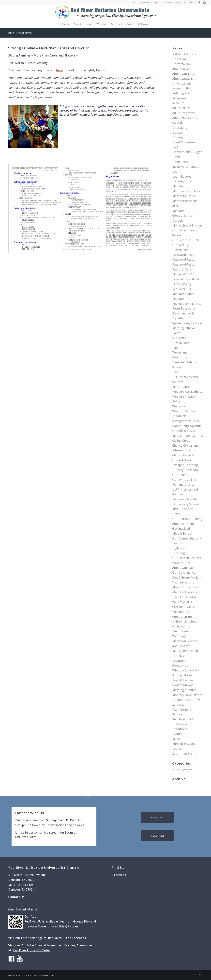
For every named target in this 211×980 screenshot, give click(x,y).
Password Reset (183, 255)
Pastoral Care (182, 269)
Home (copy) (181, 162)
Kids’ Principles (183, 509)
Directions (167, 2)
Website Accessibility (187, 392)
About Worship (183, 524)
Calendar (179, 123)
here (59, 70)
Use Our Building (184, 597)
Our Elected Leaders (187, 558)
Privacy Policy (182, 284)
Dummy (178, 137)
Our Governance (184, 572)
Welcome (179, 406)
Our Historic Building (187, 519)
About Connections (186, 587)
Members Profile (184, 196)
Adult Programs (183, 113)
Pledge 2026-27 (183, 274)
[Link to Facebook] (199, 2)
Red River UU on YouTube (31, 950)
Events (177, 734)
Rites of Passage (184, 744)
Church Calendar (184, 455)
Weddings (179, 636)
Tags (176, 348)
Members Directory (186, 191)
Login (157, 2)
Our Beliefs (180, 475)
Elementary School (185, 504)
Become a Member (186, 499)
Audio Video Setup (185, 118)
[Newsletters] (157, 817)
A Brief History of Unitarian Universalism (185, 59)
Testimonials (181, 631)
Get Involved (181, 528)
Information (145, 2)
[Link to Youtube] (204, 2)
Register (178, 299)
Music (176, 739)
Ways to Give (181, 563)
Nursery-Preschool (185, 470)
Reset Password (183, 308)
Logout (177, 749)
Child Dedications (185, 592)
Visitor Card (181, 387)
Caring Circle (181, 440)
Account (178, 103)
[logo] (105, 12)
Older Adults (181, 626)
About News (181, 69)
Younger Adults (183, 582)
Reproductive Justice (187, 304)
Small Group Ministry (187, 577)
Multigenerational (185, 651)
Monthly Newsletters (187, 695)
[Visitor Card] (157, 836)
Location (178, 661)
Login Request (182, 176)
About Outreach (184, 568)
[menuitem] (135, 2)
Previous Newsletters (187, 279)
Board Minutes (183, 680)
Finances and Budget (187, 152)
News (176, 514)
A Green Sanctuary (185, 621)
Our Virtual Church (186, 240)
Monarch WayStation (187, 225)
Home (176, 157)
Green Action (181, 460)
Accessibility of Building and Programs (183, 93)
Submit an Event (184, 753)
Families (178, 656)
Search (192, 2)
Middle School (182, 533)
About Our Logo (184, 74)
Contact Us (180, 2)
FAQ (135, 2)
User (176, 372)
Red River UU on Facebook (67, 938)
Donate (177, 132)
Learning (179, 553)
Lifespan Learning (185, 465)
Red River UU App (185, 719)
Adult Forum (181, 108)
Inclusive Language (186, 167)
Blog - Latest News (20, 33)
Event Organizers (184, 142)
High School (181, 548)
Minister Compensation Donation (183, 216)
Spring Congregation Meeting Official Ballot (187, 328)
